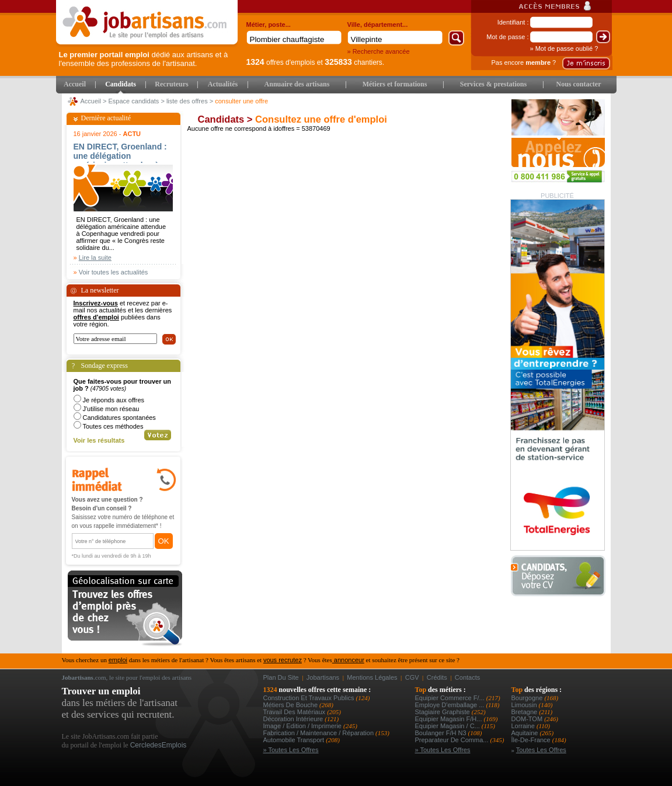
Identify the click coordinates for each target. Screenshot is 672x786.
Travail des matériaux (295, 712)
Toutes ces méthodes (113, 426)
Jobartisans (323, 677)
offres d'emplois (281, 62)
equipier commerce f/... (451, 698)
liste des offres (187, 101)
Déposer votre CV (561, 576)
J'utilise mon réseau (111, 409)
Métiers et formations (395, 84)
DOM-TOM (528, 719)
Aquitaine (526, 733)
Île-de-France (532, 740)
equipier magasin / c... (448, 726)
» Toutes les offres (291, 750)
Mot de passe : (507, 37)
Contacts (467, 677)
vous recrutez (283, 660)
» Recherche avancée (379, 51)
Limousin (525, 705)
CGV (412, 677)
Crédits (437, 677)
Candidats (121, 84)
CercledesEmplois (159, 745)
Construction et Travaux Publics (310, 698)
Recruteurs (171, 84)
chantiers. (354, 62)
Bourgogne (528, 698)
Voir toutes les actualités (114, 272)
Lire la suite (95, 258)
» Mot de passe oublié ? (564, 48)
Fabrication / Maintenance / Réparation (320, 733)
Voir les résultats (99, 440)
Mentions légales (372, 677)
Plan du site (281, 677)
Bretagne (525, 712)
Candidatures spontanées (119, 418)
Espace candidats (134, 101)
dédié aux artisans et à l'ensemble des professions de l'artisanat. (144, 59)
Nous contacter (579, 84)
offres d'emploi (96, 317)
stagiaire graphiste (443, 712)
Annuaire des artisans (297, 84)
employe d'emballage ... (451, 705)
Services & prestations (493, 84)
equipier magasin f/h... (450, 719)
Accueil (75, 84)
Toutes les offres (541, 750)
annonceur (348, 660)
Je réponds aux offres (114, 400)
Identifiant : (513, 22)
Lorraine (524, 726)
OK (164, 541)
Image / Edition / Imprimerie (304, 726)
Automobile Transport (295, 740)
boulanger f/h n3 (442, 733)
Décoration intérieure (294, 719)
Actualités (223, 84)
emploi (118, 660)
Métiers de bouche (292, 705)
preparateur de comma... (453, 740)
